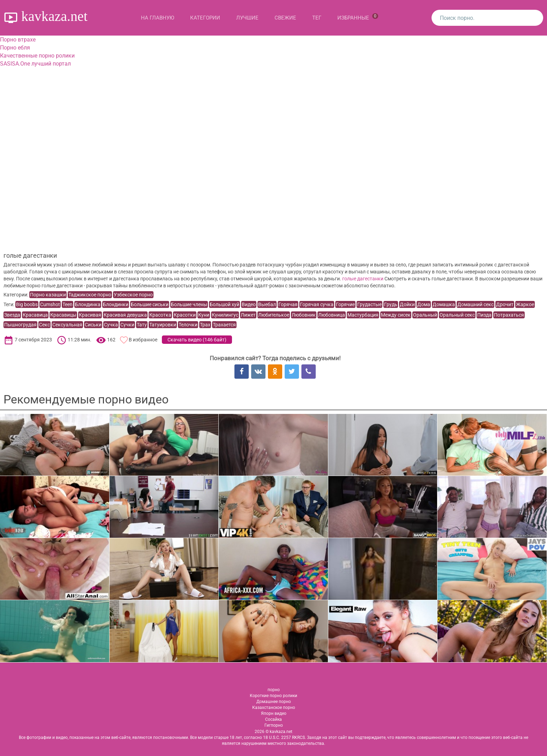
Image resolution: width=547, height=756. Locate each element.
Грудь (391, 304)
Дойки (407, 304)
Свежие (285, 18)
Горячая (288, 304)
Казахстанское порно (274, 708)
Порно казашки (48, 295)
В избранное (143, 340)
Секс (44, 325)
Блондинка (88, 304)
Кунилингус (225, 315)
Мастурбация (363, 315)
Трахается (224, 325)
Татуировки (163, 325)
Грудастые (369, 304)
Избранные (358, 17)
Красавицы (63, 315)
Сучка (111, 325)
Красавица (35, 315)
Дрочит (505, 304)
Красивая (90, 315)
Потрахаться (509, 315)
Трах (205, 325)
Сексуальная (67, 325)
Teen (68, 304)
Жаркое (525, 304)
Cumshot (50, 304)
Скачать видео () (197, 340)
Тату (142, 325)
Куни (204, 315)
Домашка (444, 304)
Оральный (425, 315)
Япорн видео (274, 713)
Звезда (12, 315)
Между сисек (396, 315)
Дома (424, 304)
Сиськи (93, 325)
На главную (158, 18)
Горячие (345, 304)
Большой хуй (224, 304)
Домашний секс (475, 304)
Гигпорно (274, 725)
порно (274, 690)
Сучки (127, 325)
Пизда (484, 315)
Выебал (267, 304)
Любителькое (274, 315)
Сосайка (273, 719)
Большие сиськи (150, 304)
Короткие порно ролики (273, 696)
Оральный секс (457, 315)
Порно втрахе (18, 40)
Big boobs (27, 304)
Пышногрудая (20, 325)
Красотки (185, 315)
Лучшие (247, 18)
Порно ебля (15, 48)
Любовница (332, 315)
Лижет (248, 315)
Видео (249, 304)
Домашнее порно (274, 702)
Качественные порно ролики (37, 56)
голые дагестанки (363, 279)
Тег (317, 18)
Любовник (304, 315)
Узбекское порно (133, 295)
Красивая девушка (125, 315)
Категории (205, 18)
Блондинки (116, 304)
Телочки (188, 325)
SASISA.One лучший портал (35, 64)
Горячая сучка (317, 304)
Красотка (160, 315)
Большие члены (189, 304)
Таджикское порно (90, 295)
